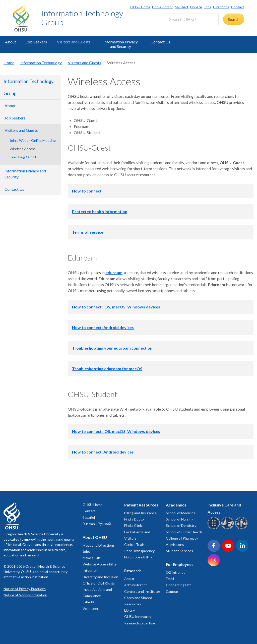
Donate (196, 7)
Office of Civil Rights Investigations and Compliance (99, 589)
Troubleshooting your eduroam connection (112, 348)
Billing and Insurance (140, 513)
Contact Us (160, 42)
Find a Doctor (163, 7)
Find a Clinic (133, 525)
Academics (176, 505)
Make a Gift (92, 558)
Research (133, 571)
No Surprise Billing (138, 557)
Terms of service (88, 232)
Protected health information (100, 211)
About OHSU (95, 537)
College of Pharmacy (182, 538)
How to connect (87, 191)
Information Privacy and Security (121, 44)
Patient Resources (141, 505)
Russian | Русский (97, 524)
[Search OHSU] (192, 19)
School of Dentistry (181, 525)
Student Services (179, 551)
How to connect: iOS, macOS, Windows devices (116, 307)
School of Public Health (184, 532)
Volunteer (90, 608)
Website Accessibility (100, 564)
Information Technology (41, 63)
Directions (221, 7)
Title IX (88, 602)
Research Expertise (140, 623)
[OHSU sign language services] (228, 528)
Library (130, 610)
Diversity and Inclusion (100, 577)
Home (9, 63)
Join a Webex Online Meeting (33, 140)
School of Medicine (181, 513)
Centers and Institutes (142, 591)
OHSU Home (140, 7)
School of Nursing (180, 519)
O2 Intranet (175, 572)
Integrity (90, 570)
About (11, 42)
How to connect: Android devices (103, 327)
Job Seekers (37, 42)
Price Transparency (139, 551)
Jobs (208, 7)
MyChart (182, 7)
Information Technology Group (82, 18)
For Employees (180, 564)
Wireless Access (23, 149)
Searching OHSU (23, 157)
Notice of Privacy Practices (25, 589)
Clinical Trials (134, 544)
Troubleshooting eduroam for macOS (107, 369)
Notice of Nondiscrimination (25, 595)
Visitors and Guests (74, 42)
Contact (238, 7)
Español (89, 517)
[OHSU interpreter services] (242, 528)
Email (170, 579)
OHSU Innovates (138, 617)
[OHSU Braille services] (214, 528)
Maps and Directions (99, 545)
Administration (136, 585)
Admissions (175, 544)
